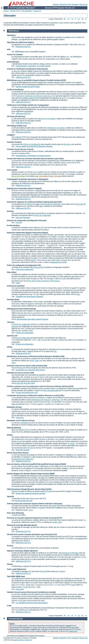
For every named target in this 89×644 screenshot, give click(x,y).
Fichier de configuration (43, 215)
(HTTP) (59, 518)
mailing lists (73, 631)
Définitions (14, 31)
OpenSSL (11, 496)
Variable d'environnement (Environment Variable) (26, 592)
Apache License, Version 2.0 (23, 640)
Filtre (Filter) (12, 272)
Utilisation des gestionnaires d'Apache (29, 297)
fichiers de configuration (32, 144)
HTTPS (10, 347)
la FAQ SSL (19, 383)
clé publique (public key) (29, 98)
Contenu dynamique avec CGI (27, 393)
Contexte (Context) (14, 142)
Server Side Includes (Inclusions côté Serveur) (43, 281)
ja (79, 19)
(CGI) (71, 386)
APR (9, 50)
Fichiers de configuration (25, 269)
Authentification (13, 62)
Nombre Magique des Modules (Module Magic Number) (28, 474)
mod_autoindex (42, 176)
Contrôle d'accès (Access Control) (20, 149)
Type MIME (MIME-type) (16, 576)
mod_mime (20, 589)
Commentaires (16, 619)
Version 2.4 (37, 11)
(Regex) (45, 233)
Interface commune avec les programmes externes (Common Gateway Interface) (38, 386)
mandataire (24, 423)
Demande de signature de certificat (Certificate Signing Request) (32, 202)
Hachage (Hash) (13, 299)
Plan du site (83, 4)
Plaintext (43, 571)
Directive (10, 211)
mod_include (56, 176)
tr (86, 19)
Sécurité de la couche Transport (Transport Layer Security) (30, 534)
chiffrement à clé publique (46, 119)
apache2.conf (12, 336)
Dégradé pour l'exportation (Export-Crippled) (24, 188)
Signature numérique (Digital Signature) (22, 551)
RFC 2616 (58, 522)
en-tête (26, 587)
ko (83, 19)
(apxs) (60, 504)
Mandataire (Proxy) (14, 407)
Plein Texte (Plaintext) (15, 513)
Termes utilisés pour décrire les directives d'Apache (34, 146)
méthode (18, 137)
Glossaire (75, 4)
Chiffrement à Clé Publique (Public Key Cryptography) (28, 105)
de (65, 19)
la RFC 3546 (30, 383)
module (54, 506)
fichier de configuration (22, 324)
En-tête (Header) (13, 225)
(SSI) (45, 366)
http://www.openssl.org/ (23, 501)
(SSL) (62, 159)
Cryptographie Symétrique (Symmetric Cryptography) (28, 179)
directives (67, 144)
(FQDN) (63, 464)
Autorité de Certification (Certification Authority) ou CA (36, 96)
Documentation (27, 11)
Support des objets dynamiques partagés (31, 493)
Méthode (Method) (14, 428)
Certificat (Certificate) (15, 90)
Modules (56, 4)
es (72, 19)
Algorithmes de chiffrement (24, 459)
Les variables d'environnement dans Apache (32, 603)
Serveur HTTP (15, 11)
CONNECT (11, 135)
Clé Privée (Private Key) (16, 116)
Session (10, 546)
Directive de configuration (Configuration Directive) (27, 220)
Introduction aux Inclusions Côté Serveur (30, 370)
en (68, 19)
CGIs (78, 294)
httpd (19, 441)
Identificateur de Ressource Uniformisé (45, 400)
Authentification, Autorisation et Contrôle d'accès (33, 156)
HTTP (42, 228)
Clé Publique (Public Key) (17, 126)
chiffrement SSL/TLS (23, 47)
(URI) (62, 356)
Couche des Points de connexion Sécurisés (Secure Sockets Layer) (33, 159)
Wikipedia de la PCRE (59, 262)
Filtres (18, 283)
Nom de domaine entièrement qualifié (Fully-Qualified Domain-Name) (33, 464)
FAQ (69, 4)
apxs (31, 510)
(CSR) (59, 202)
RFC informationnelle (51, 390)
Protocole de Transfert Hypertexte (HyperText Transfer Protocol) (32, 518)
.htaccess (11, 322)
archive (30, 448)
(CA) (46, 69)
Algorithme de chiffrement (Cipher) (20, 42)
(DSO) (49, 489)
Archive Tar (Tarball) (15, 55)
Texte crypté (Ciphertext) (16, 569)
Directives (63, 4)
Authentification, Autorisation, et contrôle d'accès (33, 66)
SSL (55, 351)
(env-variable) (50, 592)
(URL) (62, 395)
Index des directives (23, 218)
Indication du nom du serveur (18, 373)
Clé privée (80, 204)
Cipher (63, 571)
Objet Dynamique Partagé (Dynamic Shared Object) (27, 489)
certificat (29, 204)
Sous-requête (12, 170)
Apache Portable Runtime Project (28, 87)
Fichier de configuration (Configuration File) (24, 265)
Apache (6, 11)
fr (76, 19)
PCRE (34, 260)
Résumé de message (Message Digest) (22, 525)
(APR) (64, 80)
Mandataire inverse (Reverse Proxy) (21, 421)
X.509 (9, 606)
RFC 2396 (35, 361)
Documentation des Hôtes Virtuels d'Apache (32, 319)
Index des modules (23, 450)
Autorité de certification (52, 204)
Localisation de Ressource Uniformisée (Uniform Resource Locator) (33, 395)
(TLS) (55, 534)
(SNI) (32, 373)
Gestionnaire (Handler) (16, 286)
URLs (14, 363)
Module (10, 435)
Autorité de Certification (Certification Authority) (25, 69)
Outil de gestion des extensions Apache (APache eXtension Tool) (32, 504)
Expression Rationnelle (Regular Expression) (24, 233)
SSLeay (10, 564)
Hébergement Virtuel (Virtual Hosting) (21, 309)
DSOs (72, 443)
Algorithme (11, 35)
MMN (52, 474)
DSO (41, 508)
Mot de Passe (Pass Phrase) (18, 453)
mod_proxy (20, 418)
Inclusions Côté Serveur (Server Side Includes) (25, 366)
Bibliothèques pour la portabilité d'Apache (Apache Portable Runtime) (34, 80)
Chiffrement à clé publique (56, 128)
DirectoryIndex (18, 176)
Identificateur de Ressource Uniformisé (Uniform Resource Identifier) (33, 356)
